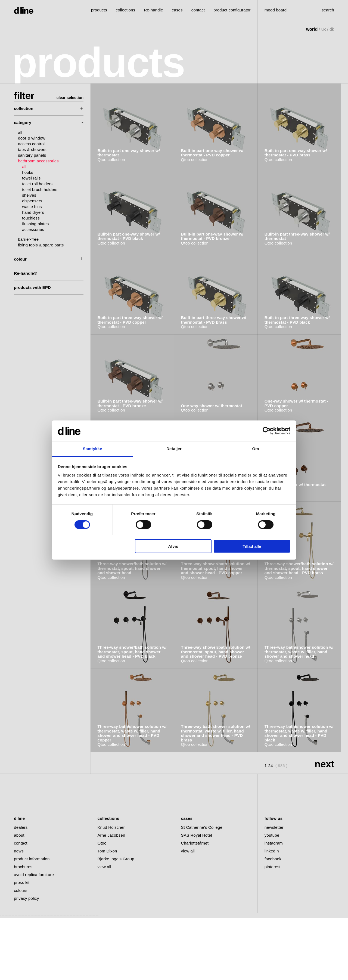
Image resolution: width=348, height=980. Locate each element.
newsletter (274, 889)
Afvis (173, 546)
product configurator (232, 10)
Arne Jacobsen (111, 897)
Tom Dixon (107, 913)
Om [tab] (255, 449)
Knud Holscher (111, 889)
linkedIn (272, 913)
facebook (273, 921)
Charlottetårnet (195, 905)
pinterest (273, 928)
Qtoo (102, 905)
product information (32, 921)
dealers (21, 889)
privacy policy (26, 960)
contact (21, 905)
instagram (274, 905)
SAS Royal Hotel (197, 897)
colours (21, 952)
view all (104, 928)
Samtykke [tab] (93, 449)
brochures (23, 928)
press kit (22, 944)
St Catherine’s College (202, 889)
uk (324, 29)
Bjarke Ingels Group (116, 921)
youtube (272, 897)
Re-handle (153, 10)
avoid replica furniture (34, 936)
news (19, 913)
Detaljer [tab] (174, 449)
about (19, 897)
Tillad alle (252, 546)
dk (332, 29)
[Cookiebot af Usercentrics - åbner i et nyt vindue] (267, 431)
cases (177, 10)
